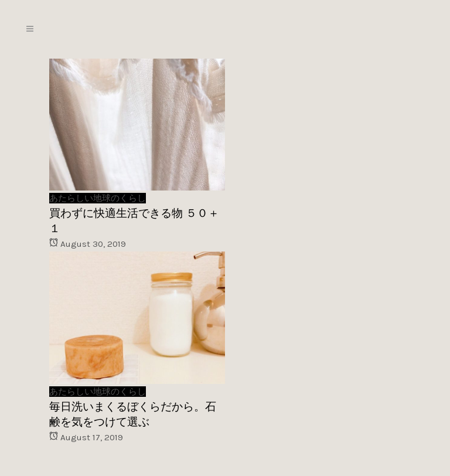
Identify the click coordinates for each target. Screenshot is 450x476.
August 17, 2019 (86, 437)
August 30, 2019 (88, 244)
